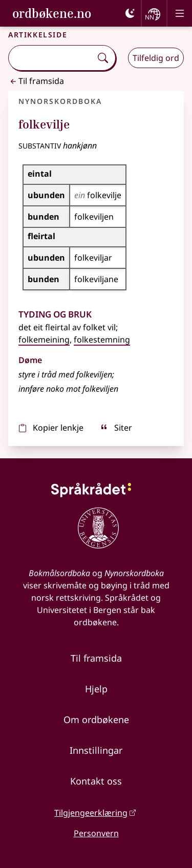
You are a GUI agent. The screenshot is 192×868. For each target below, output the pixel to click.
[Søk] (103, 58)
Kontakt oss (96, 781)
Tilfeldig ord (156, 58)
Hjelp (96, 689)
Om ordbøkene (96, 719)
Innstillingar (96, 750)
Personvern (96, 833)
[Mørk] (130, 13)
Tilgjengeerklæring (91, 813)
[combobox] (51, 58)
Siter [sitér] (116, 428)
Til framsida (36, 81)
